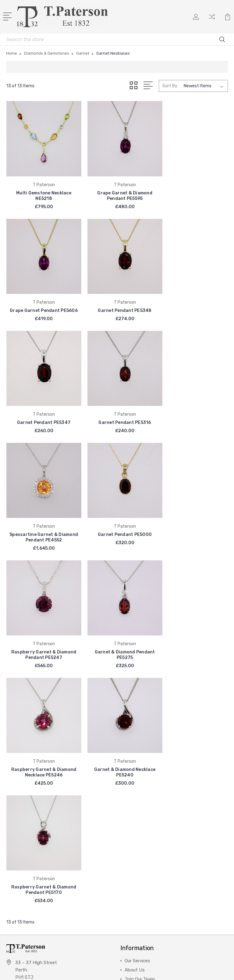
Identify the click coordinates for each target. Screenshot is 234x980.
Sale (129, 837)
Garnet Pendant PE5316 (193, 300)
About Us (135, 714)
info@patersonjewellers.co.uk (46, 744)
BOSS (16, 819)
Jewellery (134, 810)
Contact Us (137, 751)
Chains (132, 856)
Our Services (137, 705)
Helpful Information (145, 760)
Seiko (16, 828)
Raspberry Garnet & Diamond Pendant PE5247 (193, 409)
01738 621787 (30, 733)
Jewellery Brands (142, 847)
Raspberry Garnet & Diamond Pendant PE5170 (41, 634)
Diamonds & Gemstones (150, 819)
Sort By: (170, 86)
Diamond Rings (141, 801)
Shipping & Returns (145, 769)
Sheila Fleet (22, 810)
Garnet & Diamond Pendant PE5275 (41, 522)
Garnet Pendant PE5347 (117, 300)
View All (19, 837)
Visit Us (133, 732)
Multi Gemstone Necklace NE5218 (41, 190)
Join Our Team (140, 723)
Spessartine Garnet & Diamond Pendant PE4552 (41, 409)
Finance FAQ (138, 742)
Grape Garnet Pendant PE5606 (193, 190)
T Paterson (22, 801)
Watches (134, 828)
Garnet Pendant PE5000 (117, 407)
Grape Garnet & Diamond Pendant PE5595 (117, 190)
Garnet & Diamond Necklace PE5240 (193, 522)
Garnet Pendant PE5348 (41, 300)
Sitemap (148, 970)
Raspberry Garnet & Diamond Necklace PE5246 (117, 522)
